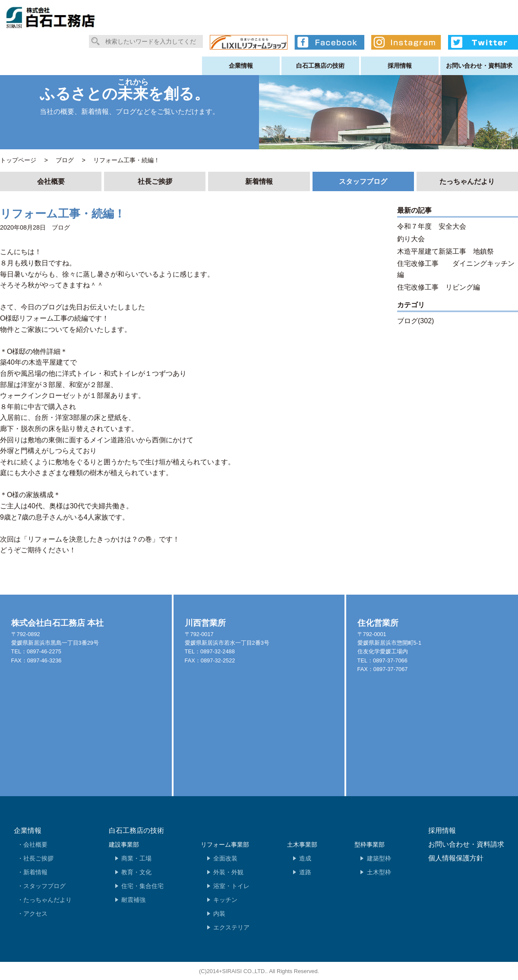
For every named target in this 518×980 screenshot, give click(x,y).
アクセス (35, 914)
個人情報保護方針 (456, 858)
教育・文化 (136, 872)
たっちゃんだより (467, 181)
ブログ (61, 227)
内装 (219, 914)
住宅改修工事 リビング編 (439, 287)
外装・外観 (228, 872)
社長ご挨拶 (155, 181)
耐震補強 (133, 900)
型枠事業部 (370, 845)
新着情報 (259, 181)
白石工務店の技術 (320, 66)
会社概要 (51, 181)
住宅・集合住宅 (142, 886)
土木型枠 (379, 872)
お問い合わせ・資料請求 (479, 66)
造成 (305, 858)
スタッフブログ (363, 181)
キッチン (225, 900)
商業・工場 (136, 858)
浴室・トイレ (231, 886)
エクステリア (231, 927)
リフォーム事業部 (225, 845)
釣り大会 (411, 239)
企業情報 (241, 66)
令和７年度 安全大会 (432, 226)
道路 (305, 872)
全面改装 (225, 858)
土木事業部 (302, 845)
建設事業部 (124, 845)
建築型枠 (379, 858)
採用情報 (400, 66)
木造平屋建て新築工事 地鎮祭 (445, 251)
